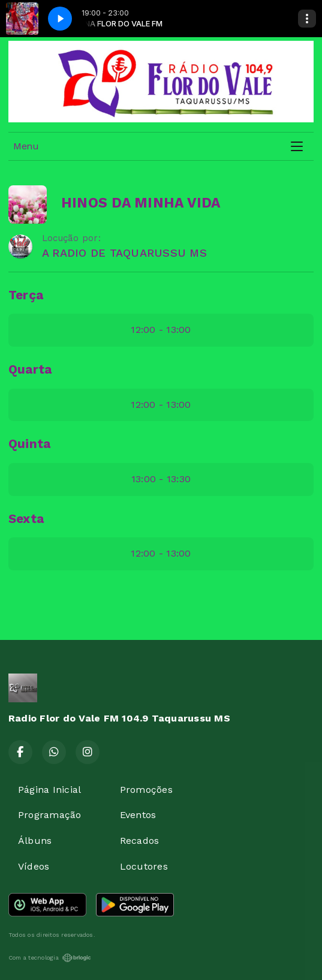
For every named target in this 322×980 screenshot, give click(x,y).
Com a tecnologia (50, 958)
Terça (26, 295)
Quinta (29, 444)
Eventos (138, 815)
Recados (140, 841)
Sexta (26, 519)
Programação (50, 815)
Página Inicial (49, 790)
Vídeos (34, 866)
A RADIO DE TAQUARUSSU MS (124, 253)
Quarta (30, 369)
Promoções (146, 790)
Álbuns (35, 841)
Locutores (144, 866)
